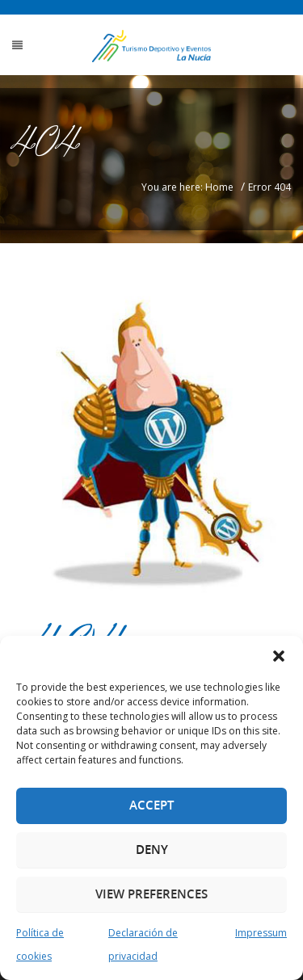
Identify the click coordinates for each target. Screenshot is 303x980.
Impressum (261, 933)
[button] (279, 656)
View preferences (151, 894)
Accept (151, 805)
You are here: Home (187, 187)
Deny (152, 850)
